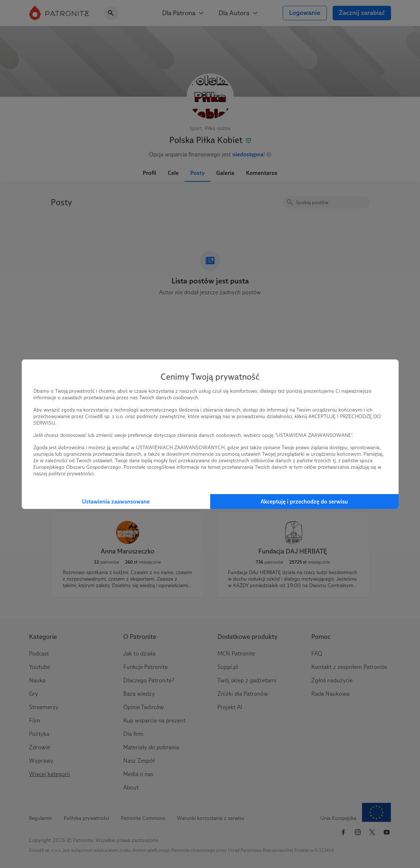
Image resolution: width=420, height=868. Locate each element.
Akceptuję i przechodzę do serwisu (304, 502)
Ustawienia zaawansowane (116, 502)
